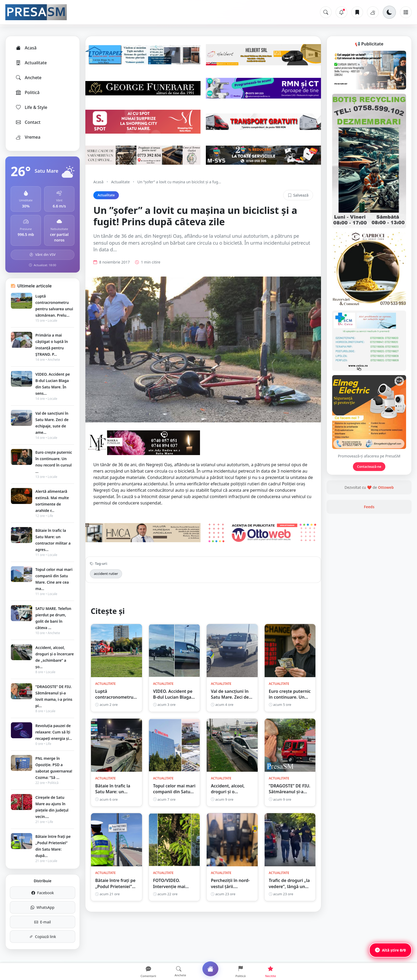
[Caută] (326, 12)
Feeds (369, 507)
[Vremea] (373, 12)
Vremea (28, 137)
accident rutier (106, 574)
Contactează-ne (369, 467)
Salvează (298, 195)
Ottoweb (386, 487)
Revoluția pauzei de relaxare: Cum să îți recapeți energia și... (54, 732)
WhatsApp (42, 907)
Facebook (43, 893)
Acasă (26, 48)
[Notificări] (341, 12)
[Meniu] (406, 12)
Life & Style (31, 107)
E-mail (43, 922)
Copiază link (43, 937)
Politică (27, 92)
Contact (28, 122)
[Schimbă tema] (389, 12)
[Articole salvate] (357, 12)
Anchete (28, 78)
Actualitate (31, 63)
